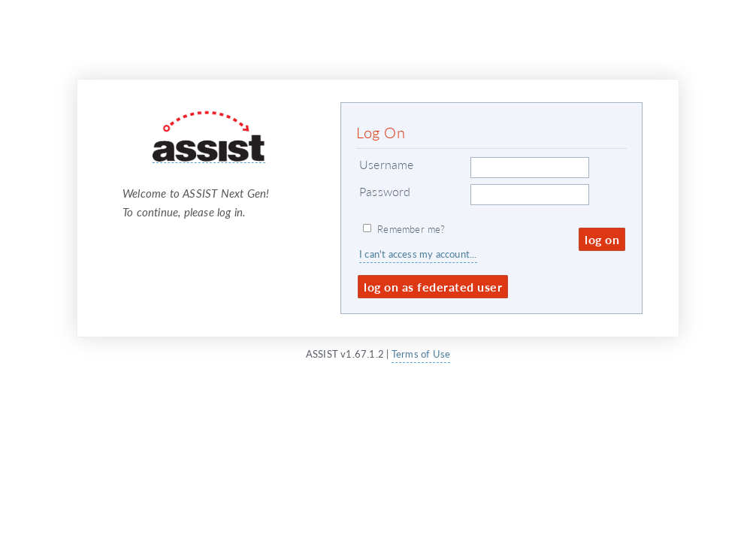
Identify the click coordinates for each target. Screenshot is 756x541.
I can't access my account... (418, 254)
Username (387, 164)
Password (385, 191)
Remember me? (411, 229)
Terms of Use (421, 354)
